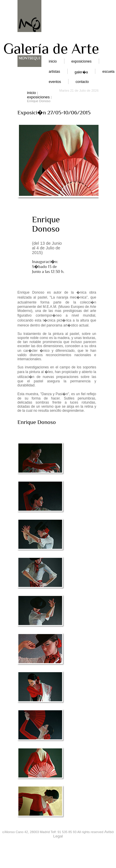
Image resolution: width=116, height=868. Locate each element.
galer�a (81, 72)
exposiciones (81, 61)
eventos (55, 82)
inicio (53, 61)
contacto (82, 82)
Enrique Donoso (46, 224)
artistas (54, 72)
